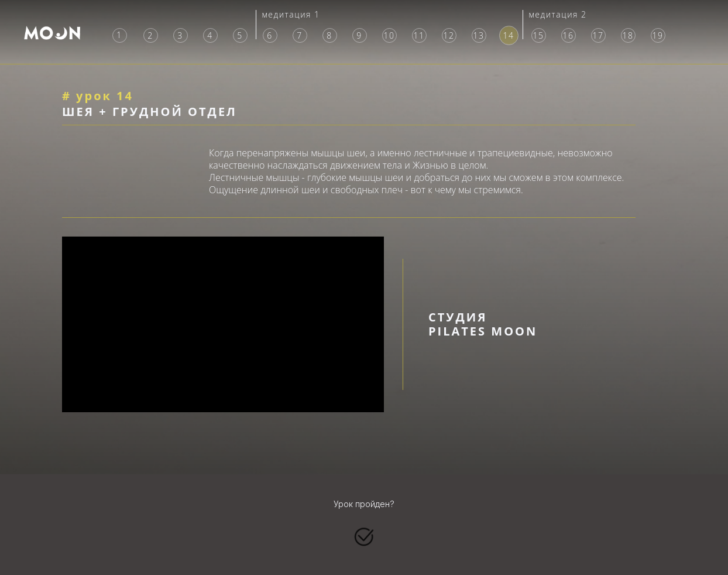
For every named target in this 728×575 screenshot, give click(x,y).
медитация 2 (557, 14)
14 (509, 35)
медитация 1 (291, 14)
